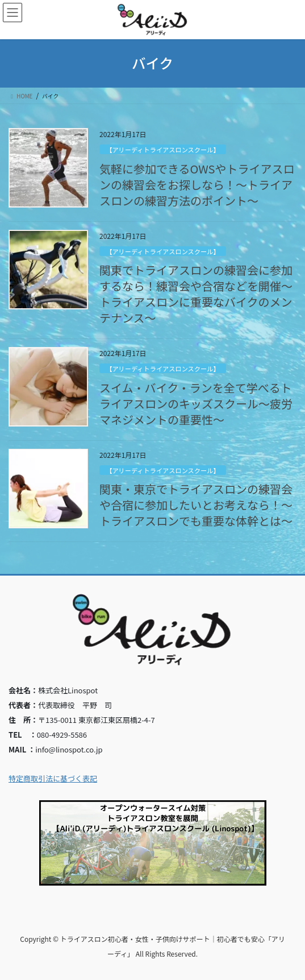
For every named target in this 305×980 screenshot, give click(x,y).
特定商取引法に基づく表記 (53, 778)
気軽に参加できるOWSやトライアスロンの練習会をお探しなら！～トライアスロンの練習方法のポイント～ (197, 185)
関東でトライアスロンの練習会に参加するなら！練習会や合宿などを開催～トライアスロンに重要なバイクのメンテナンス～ (196, 294)
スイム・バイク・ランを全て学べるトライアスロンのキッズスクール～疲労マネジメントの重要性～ (196, 404)
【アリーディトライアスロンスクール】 (162, 150)
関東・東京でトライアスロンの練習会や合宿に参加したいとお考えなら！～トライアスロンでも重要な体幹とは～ (196, 505)
